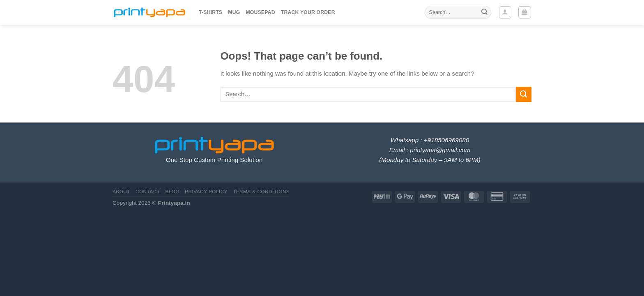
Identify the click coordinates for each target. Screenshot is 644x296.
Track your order (308, 12)
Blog (172, 191)
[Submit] (484, 12)
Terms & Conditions (261, 191)
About (121, 191)
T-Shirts (210, 12)
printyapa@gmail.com (440, 150)
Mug (234, 12)
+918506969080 (446, 140)
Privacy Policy (206, 191)
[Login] (505, 12)
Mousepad (260, 12)
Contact (148, 191)
